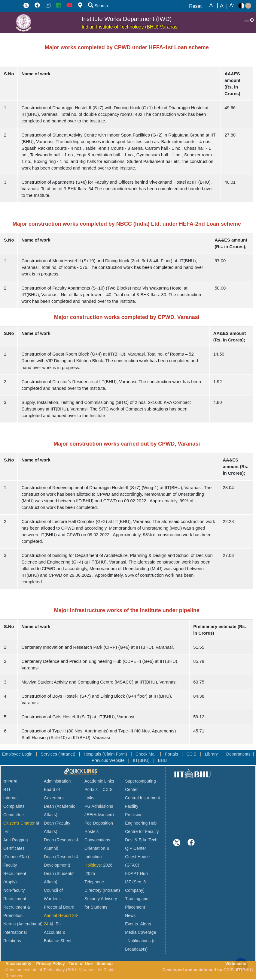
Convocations (97, 840)
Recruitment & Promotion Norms (17, 916)
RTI (7, 790)
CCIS (192, 754)
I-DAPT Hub (136, 874)
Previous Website (109, 761)
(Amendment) (30, 924)
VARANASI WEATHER (214, 802)
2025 (90, 874)
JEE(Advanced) (99, 815)
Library (212, 754)
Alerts (146, 924)
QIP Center (136, 848)
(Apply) (10, 882)
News (130, 916)
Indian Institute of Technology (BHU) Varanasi (130, 27)
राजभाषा (10, 781)
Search (98, 6)
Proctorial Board (59, 907)
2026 (108, 865)
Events (131, 924)
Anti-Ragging (16, 840)
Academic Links (99, 781)
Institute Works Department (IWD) (127, 19)
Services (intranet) (59, 754)
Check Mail (147, 754)
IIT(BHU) (142, 761)
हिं (37, 823)
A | (214, 6)
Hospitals (93, 754)
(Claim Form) (115, 754)
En (7, 832)
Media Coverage (140, 932)
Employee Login (18, 754)
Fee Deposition (99, 823)
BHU (163, 761)
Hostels (91, 832)
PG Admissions (99, 806)
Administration (57, 781)
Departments (238, 754)
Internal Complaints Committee (14, 806)
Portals (172, 754)
